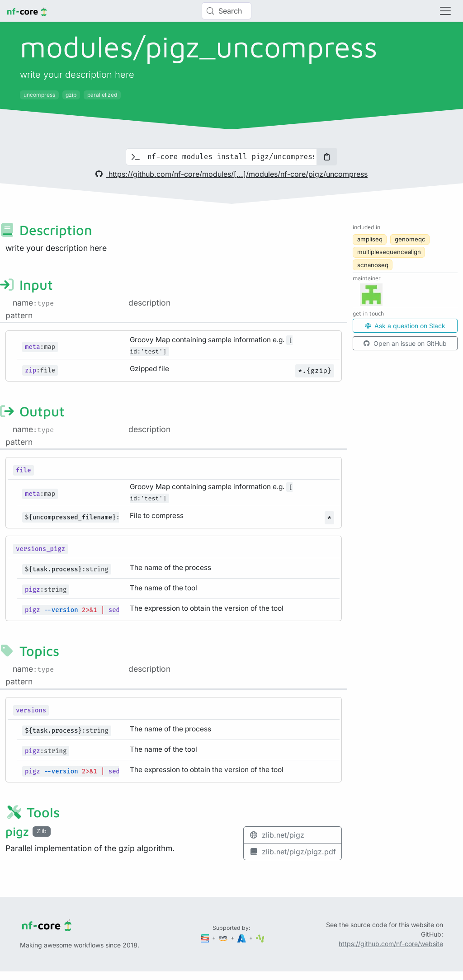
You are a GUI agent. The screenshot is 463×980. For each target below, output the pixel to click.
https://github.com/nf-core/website (391, 944)
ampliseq (370, 239)
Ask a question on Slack (405, 326)
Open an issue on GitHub (405, 343)
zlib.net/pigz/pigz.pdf (293, 852)
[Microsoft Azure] (242, 938)
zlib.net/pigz (277, 835)
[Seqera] (206, 938)
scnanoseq (373, 265)
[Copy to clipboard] (327, 157)
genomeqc (410, 239)
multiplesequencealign (389, 252)
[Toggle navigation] (445, 11)
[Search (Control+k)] (227, 11)
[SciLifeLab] (260, 938)
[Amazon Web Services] (224, 938)
